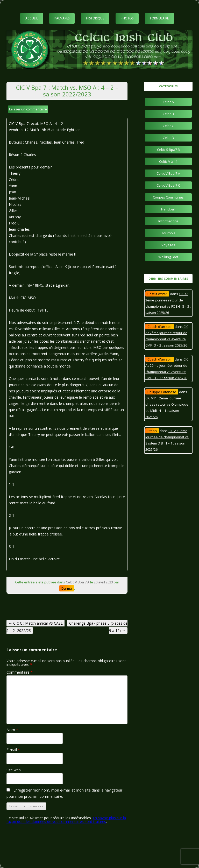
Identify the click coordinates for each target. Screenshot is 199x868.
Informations (168, 221)
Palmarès (62, 18)
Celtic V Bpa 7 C (168, 185)
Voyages (168, 245)
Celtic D (168, 138)
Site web (14, 770)
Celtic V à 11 (168, 161)
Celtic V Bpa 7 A (78, 582)
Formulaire (159, 18)
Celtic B (168, 114)
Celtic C (168, 126)
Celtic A (168, 102)
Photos (127, 18)
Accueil (32, 18)
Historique (95, 18)
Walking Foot (168, 257)
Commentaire (20, 672)
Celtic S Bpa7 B (168, 150)
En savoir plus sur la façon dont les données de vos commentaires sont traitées (66, 820)
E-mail (13, 750)
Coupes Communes (168, 197)
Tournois (168, 233)
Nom (12, 730)
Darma (67, 588)
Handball (168, 209)
